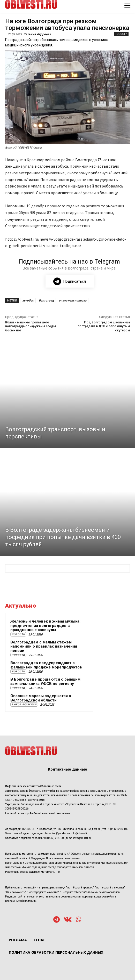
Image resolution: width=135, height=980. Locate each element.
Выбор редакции (24, 704)
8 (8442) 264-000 (55, 838)
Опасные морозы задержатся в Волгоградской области (41, 698)
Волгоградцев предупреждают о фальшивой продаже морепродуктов (46, 665)
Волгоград (46, 300)
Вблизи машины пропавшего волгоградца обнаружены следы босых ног (31, 326)
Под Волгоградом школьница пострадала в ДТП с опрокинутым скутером (104, 326)
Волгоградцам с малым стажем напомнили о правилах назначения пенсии (44, 646)
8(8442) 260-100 (118, 829)
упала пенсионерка (73, 300)
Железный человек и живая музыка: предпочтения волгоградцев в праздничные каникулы (45, 626)
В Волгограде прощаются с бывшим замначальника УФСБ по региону (45, 681)
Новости (121, 34)
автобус (28, 300)
